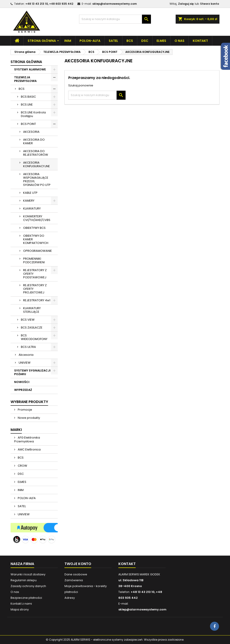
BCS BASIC (28, 97)
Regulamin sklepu (24, 580)
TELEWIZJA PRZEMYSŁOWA (25, 79)
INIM (68, 41)
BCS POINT (28, 124)
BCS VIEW (28, 320)
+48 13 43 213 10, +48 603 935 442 (49, 4)
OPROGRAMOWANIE (38, 251)
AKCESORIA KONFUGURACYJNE (36, 164)
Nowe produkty (29, 418)
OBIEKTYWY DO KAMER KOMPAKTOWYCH (36, 239)
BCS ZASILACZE (32, 328)
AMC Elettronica (29, 449)
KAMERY (29, 201)
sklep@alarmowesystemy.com (115, 4)
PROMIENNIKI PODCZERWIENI (34, 260)
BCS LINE (27, 105)
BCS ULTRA (28, 347)
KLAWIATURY (32, 208)
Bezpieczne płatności (26, 598)
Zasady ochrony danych (28, 586)
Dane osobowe (76, 574)
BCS (130, 41)
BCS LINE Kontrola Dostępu (33, 114)
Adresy (70, 598)
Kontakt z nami (21, 604)
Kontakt (200, 41)
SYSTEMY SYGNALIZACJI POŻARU (32, 372)
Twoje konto (78, 564)
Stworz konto (210, 4)
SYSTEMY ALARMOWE (30, 69)
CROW (22, 466)
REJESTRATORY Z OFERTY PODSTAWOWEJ (35, 274)
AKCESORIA (31, 132)
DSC (145, 41)
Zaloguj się (186, 4)
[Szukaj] (115, 19)
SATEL (113, 41)
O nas (179, 41)
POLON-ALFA (90, 41)
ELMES (161, 41)
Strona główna (42, 41)
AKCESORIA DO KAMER (34, 141)
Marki (16, 430)
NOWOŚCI (22, 382)
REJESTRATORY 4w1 (37, 300)
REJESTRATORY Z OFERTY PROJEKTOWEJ (35, 289)
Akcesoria (26, 355)
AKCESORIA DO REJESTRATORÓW (36, 153)
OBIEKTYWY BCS (34, 228)
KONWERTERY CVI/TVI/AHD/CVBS (37, 218)
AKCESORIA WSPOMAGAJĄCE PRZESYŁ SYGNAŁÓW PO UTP (37, 179)
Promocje (25, 410)
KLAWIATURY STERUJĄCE (32, 310)
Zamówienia (74, 580)
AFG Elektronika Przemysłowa (27, 439)
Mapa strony (20, 609)
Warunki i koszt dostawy (28, 574)
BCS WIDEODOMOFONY (34, 337)
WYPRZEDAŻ (23, 390)
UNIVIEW (25, 363)
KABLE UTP (30, 193)
